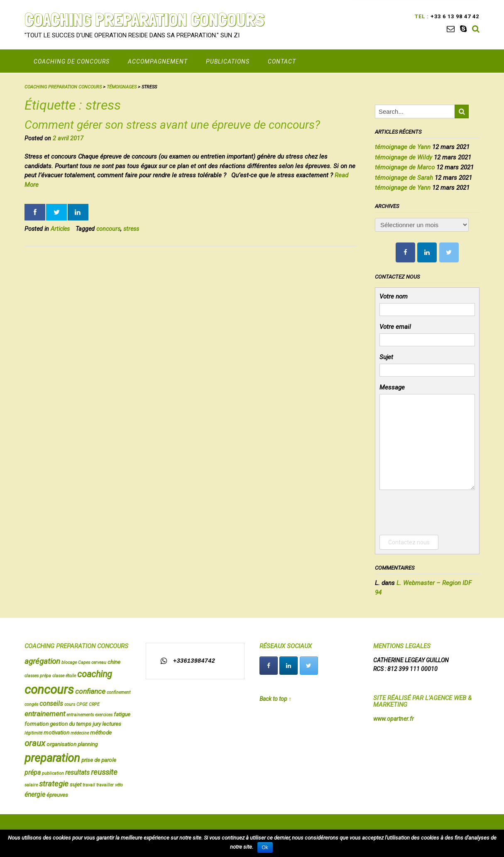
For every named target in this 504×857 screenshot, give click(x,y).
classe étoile (64, 676)
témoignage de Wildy (404, 157)
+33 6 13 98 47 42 (454, 16)
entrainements (80, 715)
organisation (61, 744)
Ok (265, 847)
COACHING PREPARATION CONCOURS (144, 20)
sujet (76, 784)
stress (131, 229)
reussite (104, 772)
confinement (119, 692)
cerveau (99, 662)
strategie (54, 784)
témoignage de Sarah (404, 178)
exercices (104, 715)
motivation (56, 732)
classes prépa (38, 676)
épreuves (57, 795)
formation (37, 724)
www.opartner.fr (394, 719)
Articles (60, 229)
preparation (52, 758)
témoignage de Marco (405, 167)
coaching (95, 674)
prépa (33, 773)
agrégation (42, 661)
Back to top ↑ (275, 699)
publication (53, 773)
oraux (35, 743)
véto (119, 785)
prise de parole (99, 760)
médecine (80, 733)
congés (31, 704)
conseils (51, 704)
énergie (35, 795)
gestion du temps (71, 724)
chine (114, 662)
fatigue (122, 714)
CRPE (94, 704)
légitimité (33, 733)
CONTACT (282, 61)
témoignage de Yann (403, 147)
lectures (112, 724)
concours (108, 229)
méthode (101, 732)
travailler (105, 785)
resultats (77, 773)
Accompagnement (158, 61)
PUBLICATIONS (228, 61)
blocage (69, 662)
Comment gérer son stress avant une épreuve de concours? (172, 125)
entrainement (45, 714)
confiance (90, 691)
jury (97, 724)
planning (88, 744)
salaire (31, 785)
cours (70, 704)
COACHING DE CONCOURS (72, 61)
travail (89, 785)
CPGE (82, 704)
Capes (84, 662)
